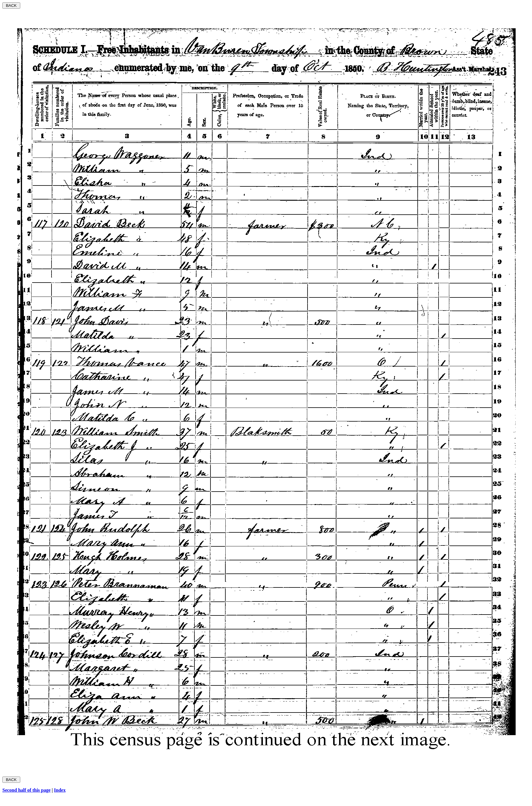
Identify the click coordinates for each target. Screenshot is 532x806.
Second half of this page (26, 790)
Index (60, 790)
